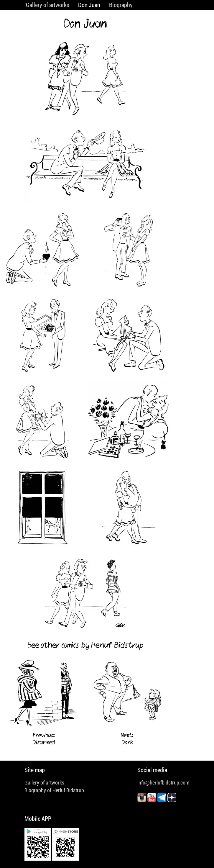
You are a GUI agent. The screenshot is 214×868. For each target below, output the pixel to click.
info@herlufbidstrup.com (163, 783)
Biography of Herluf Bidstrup (54, 790)
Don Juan (89, 5)
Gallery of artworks (48, 5)
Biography (121, 5)
